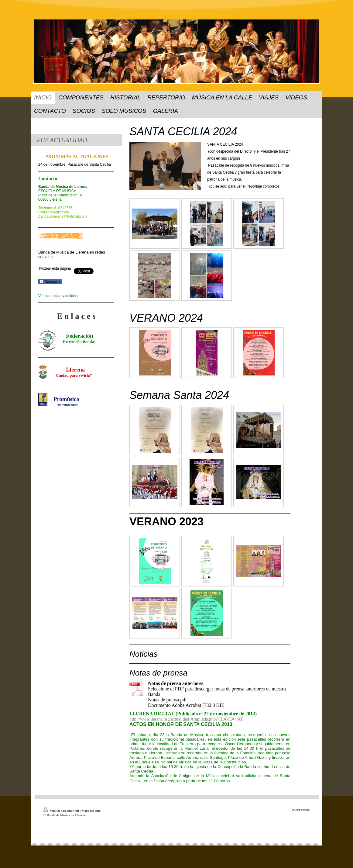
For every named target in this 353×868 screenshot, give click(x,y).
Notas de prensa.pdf (167, 700)
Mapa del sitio (91, 811)
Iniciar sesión (301, 810)
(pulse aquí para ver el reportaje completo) (244, 186)
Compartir (50, 282)
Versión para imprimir (62, 811)
